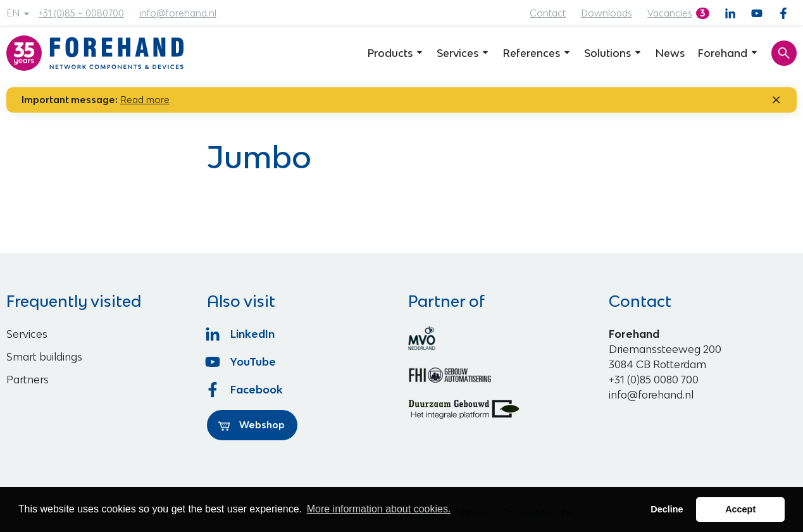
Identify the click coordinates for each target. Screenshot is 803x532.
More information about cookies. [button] (379, 509)
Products (395, 53)
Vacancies (670, 13)
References (537, 53)
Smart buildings (44, 357)
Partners (28, 380)
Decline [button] (667, 509)
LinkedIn (241, 334)
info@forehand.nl (178, 13)
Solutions (613, 53)
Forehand (728, 53)
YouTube (241, 362)
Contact (548, 13)
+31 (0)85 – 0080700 (81, 13)
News (670, 53)
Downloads (607, 13)
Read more (145, 100)
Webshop (251, 425)
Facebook (245, 390)
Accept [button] (740, 509)
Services (463, 53)
